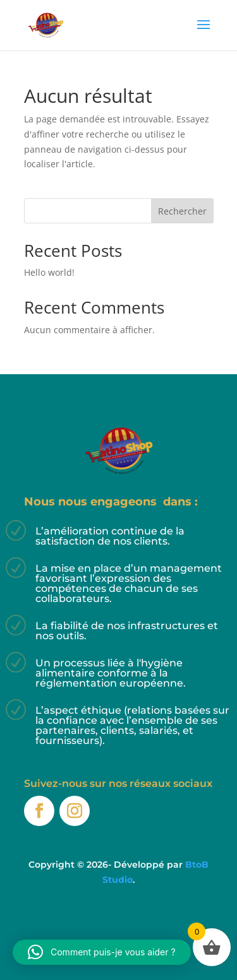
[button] (102, 952)
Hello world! (49, 272)
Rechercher (182, 211)
